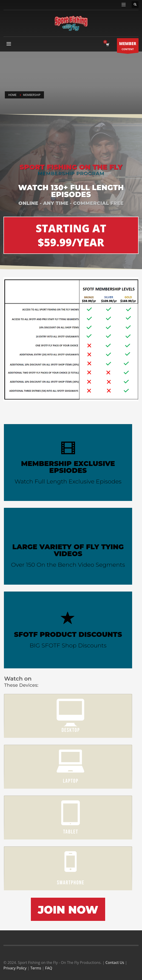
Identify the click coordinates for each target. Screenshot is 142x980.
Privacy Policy (15, 968)
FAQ (49, 968)
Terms (36, 968)
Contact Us (115, 963)
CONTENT (128, 47)
